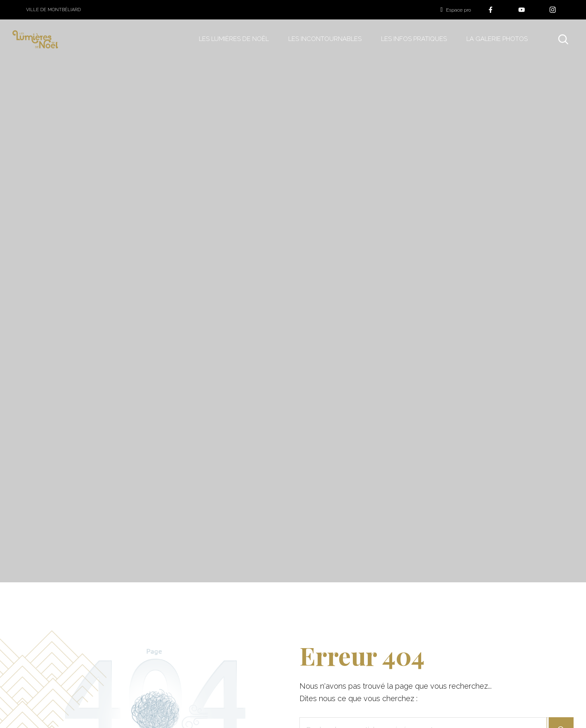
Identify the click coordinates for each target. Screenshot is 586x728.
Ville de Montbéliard (53, 10)
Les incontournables (325, 39)
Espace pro (456, 10)
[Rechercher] (563, 39)
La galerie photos (497, 39)
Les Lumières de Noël (234, 39)
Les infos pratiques (414, 39)
